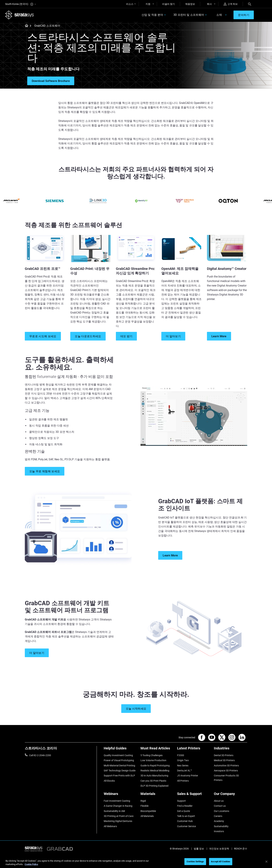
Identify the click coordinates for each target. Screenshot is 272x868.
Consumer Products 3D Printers (226, 778)
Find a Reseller (185, 806)
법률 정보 (199, 849)
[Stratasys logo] (20, 15)
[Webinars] (120, 795)
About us (219, 801)
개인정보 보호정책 (219, 849)
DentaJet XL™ (185, 771)
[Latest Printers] (194, 750)
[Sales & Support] (194, 795)
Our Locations (222, 811)
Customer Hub (185, 821)
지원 (148, 4)
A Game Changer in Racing (118, 806)
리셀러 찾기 (169, 4)
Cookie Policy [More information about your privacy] (31, 864)
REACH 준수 (241, 849)
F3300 (181, 755)
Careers (218, 816)
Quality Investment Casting (118, 755)
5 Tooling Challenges (152, 755)
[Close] (266, 862)
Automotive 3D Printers (226, 766)
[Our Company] (231, 795)
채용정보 (190, 4)
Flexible (144, 806)
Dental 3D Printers (224, 755)
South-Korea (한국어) (20, 4)
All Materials (147, 816)
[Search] (250, 4)
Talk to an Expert (186, 816)
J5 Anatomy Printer (188, 776)
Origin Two (183, 760)
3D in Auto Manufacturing (154, 776)
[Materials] (157, 795)
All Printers (183, 781)
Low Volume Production (153, 760)
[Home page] (25, 26)
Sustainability (221, 826)
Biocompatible (148, 811)
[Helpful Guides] (120, 750)
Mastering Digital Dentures (118, 821)
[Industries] (231, 750)
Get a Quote (184, 811)
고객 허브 (231, 4)
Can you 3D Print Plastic (153, 781)
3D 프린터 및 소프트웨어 (189, 15)
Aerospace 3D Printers (226, 771)
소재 (219, 15)
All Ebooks (109, 781)
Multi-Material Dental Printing (119, 766)
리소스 (130, 4)
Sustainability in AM (114, 811)
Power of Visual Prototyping (119, 760)
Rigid (143, 801)
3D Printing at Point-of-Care (119, 816)
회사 (209, 4)
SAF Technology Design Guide (120, 771)
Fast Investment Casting (117, 801)
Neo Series (183, 766)
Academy (219, 821)
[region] (136, 862)
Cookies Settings (195, 862)
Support (181, 801)
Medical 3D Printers (224, 760)
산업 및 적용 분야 (152, 15)
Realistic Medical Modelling (155, 771)
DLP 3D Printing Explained (154, 786)
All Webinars (110, 826)
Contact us (220, 806)
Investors (219, 831)
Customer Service (186, 826)
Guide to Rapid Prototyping (155, 766)
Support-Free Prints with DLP (119, 776)
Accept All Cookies (221, 862)
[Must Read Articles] (157, 750)
